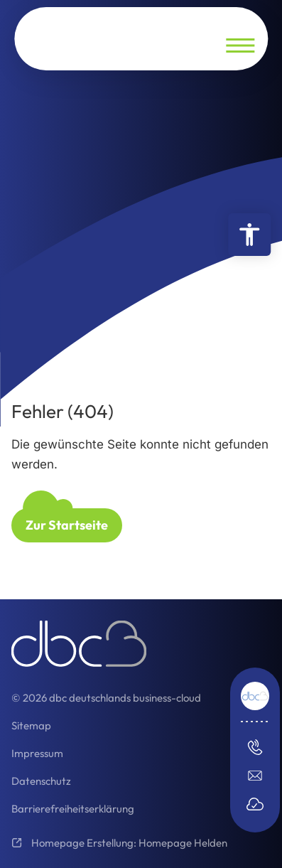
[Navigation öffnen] (240, 45)
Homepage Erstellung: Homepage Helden (128, 843)
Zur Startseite (67, 525)
